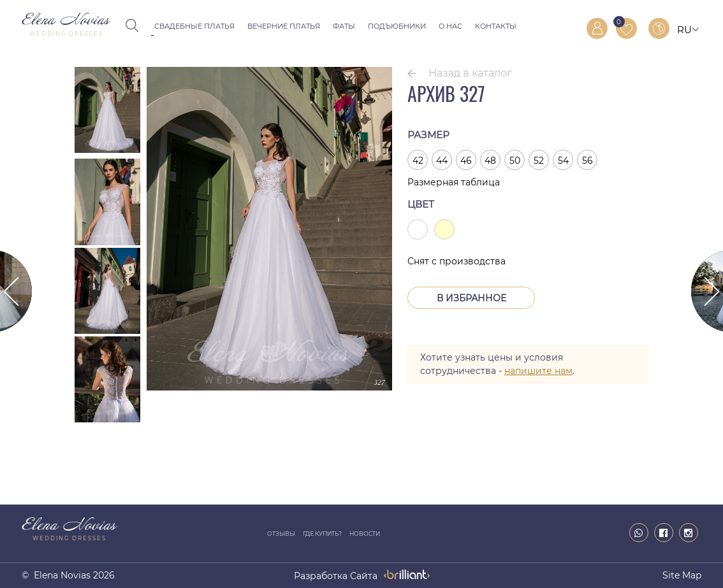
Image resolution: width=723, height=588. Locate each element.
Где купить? (322, 534)
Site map (682, 575)
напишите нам (538, 371)
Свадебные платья (194, 26)
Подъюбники (397, 26)
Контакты (496, 26)
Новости (365, 534)
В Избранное (471, 298)
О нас (450, 26)
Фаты (344, 26)
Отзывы (281, 534)
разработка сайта (336, 576)
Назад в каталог (470, 73)
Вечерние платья (284, 26)
